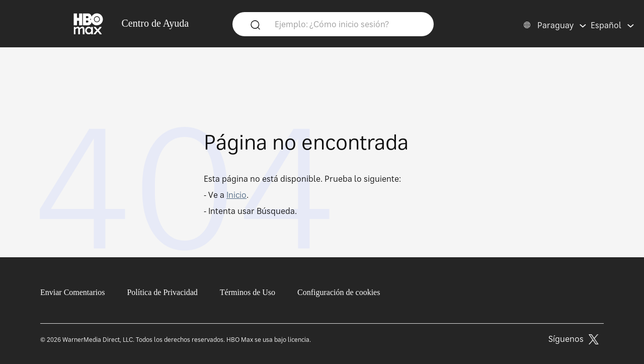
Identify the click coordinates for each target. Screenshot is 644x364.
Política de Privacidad (162, 292)
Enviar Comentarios (72, 292)
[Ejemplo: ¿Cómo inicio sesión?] (348, 24)
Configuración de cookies (339, 292)
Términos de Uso (248, 292)
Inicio (236, 195)
